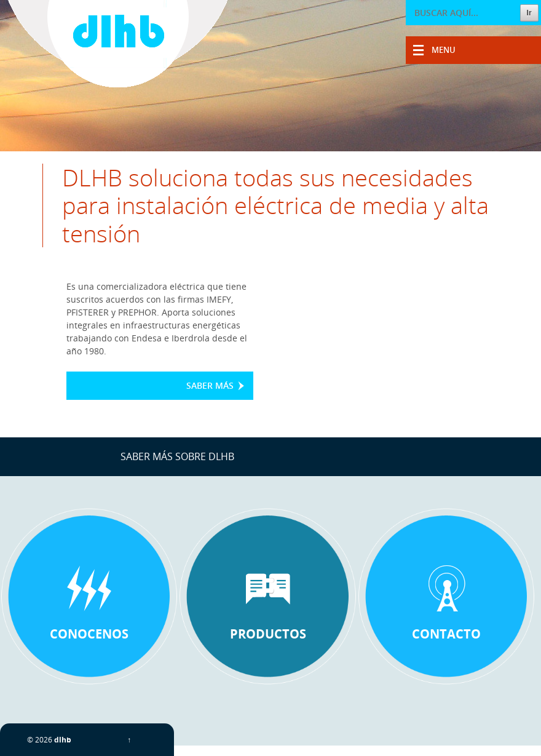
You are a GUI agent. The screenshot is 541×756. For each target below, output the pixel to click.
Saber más (210, 385)
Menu (444, 50)
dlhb (63, 740)
